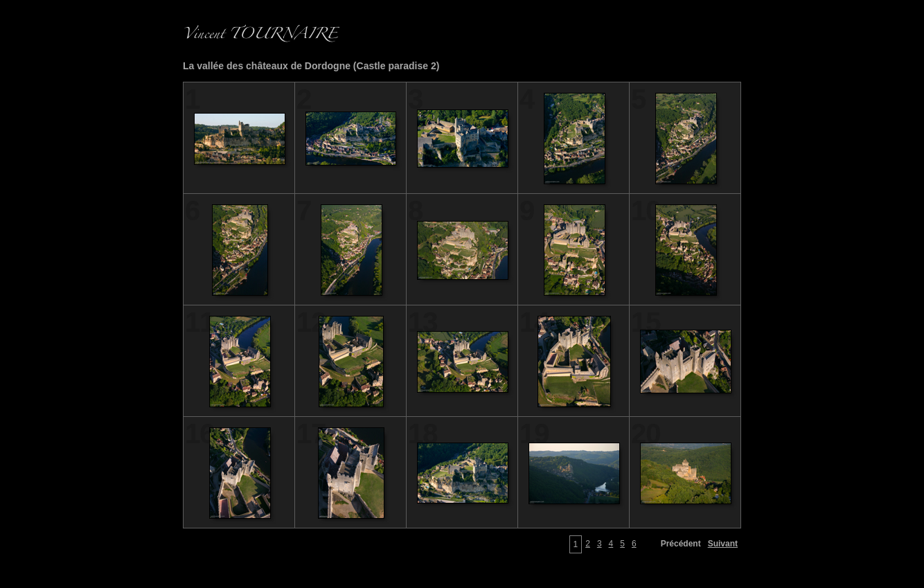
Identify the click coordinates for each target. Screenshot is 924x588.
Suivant (723, 544)
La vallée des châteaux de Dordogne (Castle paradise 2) (311, 66)
